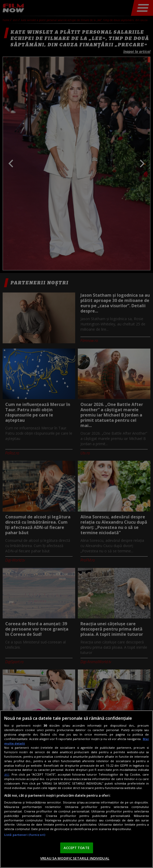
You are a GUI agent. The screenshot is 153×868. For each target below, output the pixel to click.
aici (7, 774)
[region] (76, 789)
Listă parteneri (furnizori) (25, 835)
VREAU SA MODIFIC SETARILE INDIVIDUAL (75, 858)
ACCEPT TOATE (76, 848)
